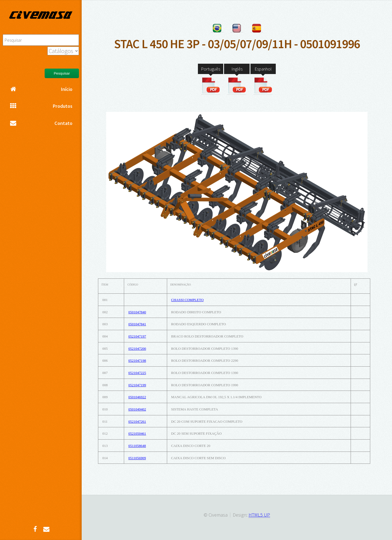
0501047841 (137, 324)
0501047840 (137, 312)
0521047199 (137, 385)
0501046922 (137, 397)
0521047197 (137, 336)
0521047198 (137, 360)
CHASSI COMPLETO (187, 300)
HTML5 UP (259, 515)
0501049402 (137, 409)
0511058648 (137, 446)
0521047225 (137, 373)
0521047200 (137, 349)
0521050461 (137, 433)
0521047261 (137, 421)
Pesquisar (62, 73)
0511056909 (137, 458)
